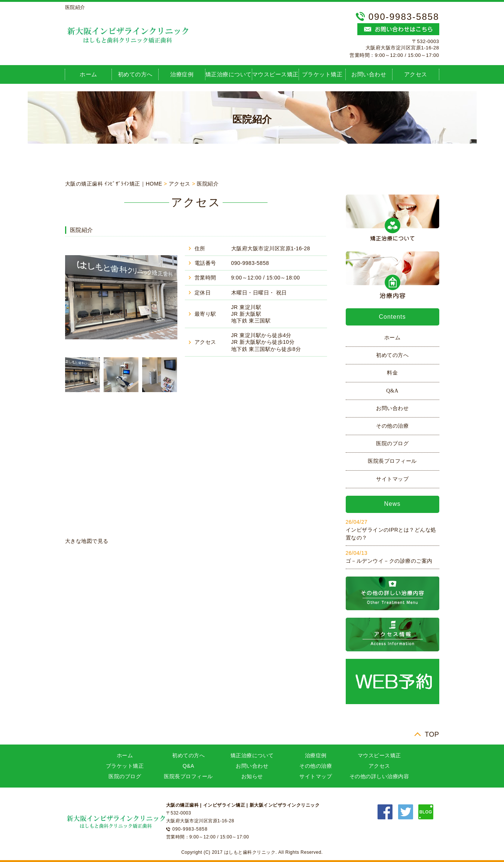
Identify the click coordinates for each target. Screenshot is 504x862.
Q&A (392, 391)
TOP (432, 734)
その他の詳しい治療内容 (379, 776)
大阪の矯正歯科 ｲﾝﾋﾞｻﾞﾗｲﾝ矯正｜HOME (114, 184)
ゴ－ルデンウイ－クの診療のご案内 (389, 561)
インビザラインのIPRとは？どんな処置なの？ (391, 534)
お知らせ (252, 776)
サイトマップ (392, 479)
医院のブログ (392, 444)
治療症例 (182, 74)
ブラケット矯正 (322, 74)
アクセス (416, 74)
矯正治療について (229, 74)
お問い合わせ (369, 74)
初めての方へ (135, 74)
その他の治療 (392, 426)
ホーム (88, 74)
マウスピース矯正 (275, 74)
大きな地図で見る (87, 541)
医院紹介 (208, 184)
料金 (392, 373)
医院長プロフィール (392, 461)
